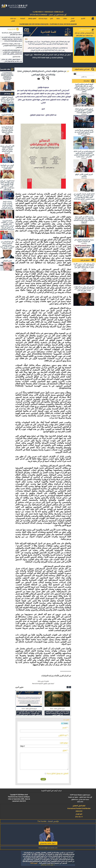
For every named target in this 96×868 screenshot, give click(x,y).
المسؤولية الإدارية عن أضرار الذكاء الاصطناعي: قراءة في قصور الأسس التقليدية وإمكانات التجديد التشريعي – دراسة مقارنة (84, 154)
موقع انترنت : (64, 743)
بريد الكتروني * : (63, 735)
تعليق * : (65, 750)
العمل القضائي (72, 20)
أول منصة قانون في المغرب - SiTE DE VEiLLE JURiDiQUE (48, 15)
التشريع (83, 18)
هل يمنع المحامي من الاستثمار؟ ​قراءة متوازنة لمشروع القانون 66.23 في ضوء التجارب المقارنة (7, 245)
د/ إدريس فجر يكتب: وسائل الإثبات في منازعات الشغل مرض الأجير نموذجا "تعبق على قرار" (84, 289)
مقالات (65, 18)
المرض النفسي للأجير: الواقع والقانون (84, 175)
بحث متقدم (84, 77)
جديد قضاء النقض (13, 20)
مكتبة (58, 18)
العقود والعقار (32, 18)
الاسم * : (65, 728)
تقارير (51, 18)
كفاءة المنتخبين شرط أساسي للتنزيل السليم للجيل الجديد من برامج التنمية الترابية (84, 132)
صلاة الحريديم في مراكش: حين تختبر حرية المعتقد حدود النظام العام (12, 34)
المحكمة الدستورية (7, 115)
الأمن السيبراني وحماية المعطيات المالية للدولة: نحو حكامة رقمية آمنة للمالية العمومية (7, 149)
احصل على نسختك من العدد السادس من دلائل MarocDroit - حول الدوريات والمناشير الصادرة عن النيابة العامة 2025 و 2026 (12, 39)
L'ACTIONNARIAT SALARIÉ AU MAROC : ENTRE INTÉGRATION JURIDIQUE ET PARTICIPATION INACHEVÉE (7, 76)
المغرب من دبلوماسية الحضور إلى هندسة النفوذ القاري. (7, 167)
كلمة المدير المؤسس (84, 30)
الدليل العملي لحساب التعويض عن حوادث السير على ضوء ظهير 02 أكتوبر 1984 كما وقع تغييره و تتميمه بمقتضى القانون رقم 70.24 (84, 196)
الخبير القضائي (7, 261)
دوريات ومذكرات (43, 18)
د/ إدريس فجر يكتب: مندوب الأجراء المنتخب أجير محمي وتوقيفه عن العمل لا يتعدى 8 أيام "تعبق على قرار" (84, 266)
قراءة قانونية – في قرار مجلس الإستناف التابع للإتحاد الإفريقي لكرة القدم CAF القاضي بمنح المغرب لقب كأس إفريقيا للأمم (7, 185)
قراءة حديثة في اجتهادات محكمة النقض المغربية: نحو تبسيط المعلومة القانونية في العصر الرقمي (12, 46)
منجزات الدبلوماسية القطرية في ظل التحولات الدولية (84, 241)
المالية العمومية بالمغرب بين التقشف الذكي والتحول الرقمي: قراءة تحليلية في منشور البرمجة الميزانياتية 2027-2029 (7, 225)
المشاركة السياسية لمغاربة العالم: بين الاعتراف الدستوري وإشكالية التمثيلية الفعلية (7, 130)
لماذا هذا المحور (16, 57)
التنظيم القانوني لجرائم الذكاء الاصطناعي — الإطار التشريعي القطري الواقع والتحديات (84, 111)
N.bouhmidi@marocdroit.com (48, 848)
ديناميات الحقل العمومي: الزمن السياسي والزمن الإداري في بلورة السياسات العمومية (7, 205)
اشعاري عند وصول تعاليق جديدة (58, 773)
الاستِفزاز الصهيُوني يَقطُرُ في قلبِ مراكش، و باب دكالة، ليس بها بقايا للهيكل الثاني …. (12, 60)
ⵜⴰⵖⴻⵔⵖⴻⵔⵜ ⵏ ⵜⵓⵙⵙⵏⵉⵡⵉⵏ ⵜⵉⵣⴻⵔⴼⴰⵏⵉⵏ (48, 12)
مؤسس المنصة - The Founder (48, 821)
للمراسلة (23, 18)
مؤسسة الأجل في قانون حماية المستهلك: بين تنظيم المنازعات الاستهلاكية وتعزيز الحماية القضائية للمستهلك (84, 219)
